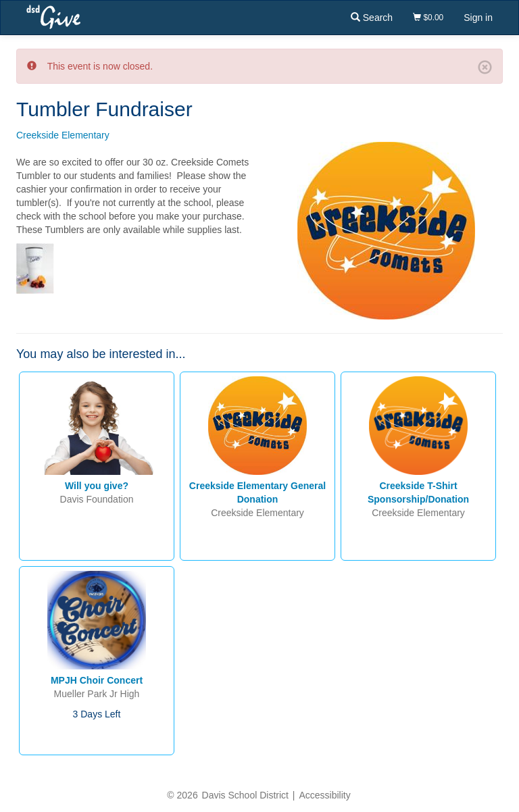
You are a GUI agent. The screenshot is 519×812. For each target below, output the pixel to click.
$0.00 (428, 18)
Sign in (478, 18)
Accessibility (324, 795)
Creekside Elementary (63, 135)
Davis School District (245, 795)
